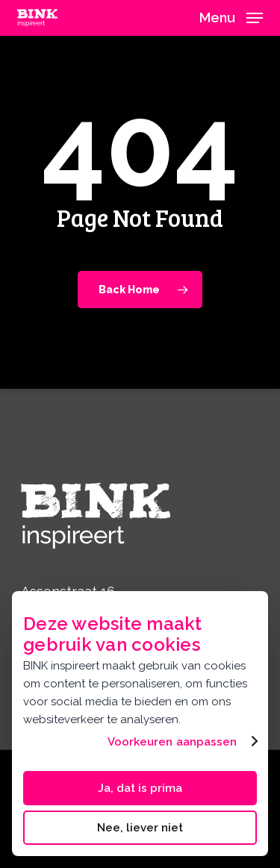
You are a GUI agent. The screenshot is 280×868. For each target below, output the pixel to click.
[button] (231, 17)
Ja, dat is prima (140, 788)
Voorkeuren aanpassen (172, 742)
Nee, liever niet (140, 828)
